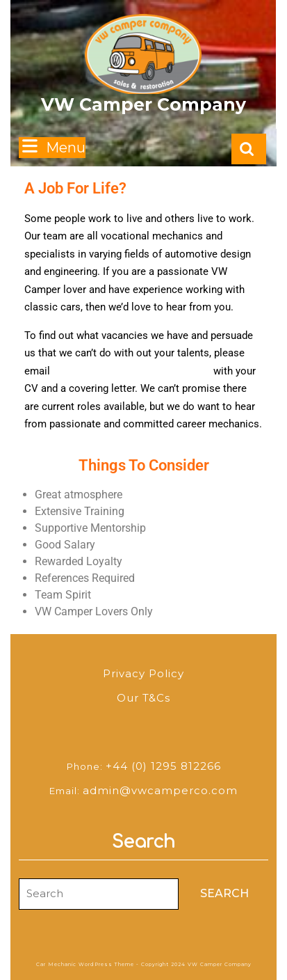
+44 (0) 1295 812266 (163, 766)
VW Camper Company (143, 104)
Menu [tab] (52, 147)
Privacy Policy (143, 673)
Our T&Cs (143, 698)
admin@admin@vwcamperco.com (132, 371)
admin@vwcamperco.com (160, 790)
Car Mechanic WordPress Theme (85, 964)
